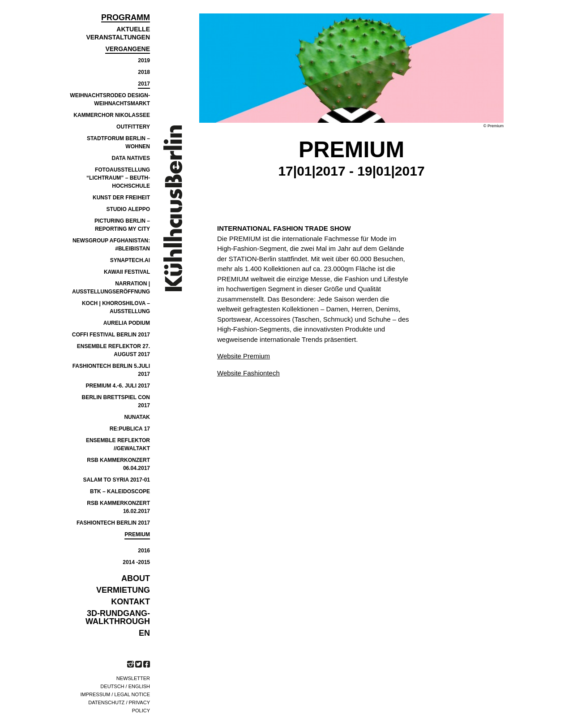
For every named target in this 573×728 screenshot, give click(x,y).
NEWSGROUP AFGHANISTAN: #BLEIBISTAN (111, 245)
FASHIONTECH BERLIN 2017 (113, 523)
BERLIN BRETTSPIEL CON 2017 (116, 401)
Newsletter (133, 678)
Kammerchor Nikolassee (112, 115)
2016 (144, 551)
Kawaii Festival (127, 272)
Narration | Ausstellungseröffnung (111, 288)
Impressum (96, 694)
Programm (126, 18)
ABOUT (136, 578)
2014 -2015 (136, 562)
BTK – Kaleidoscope (120, 491)
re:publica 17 (130, 429)
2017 (144, 84)
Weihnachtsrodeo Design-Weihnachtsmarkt (110, 99)
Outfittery (133, 127)
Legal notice (132, 694)
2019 (144, 60)
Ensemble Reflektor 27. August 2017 (113, 350)
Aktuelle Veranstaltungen (118, 33)
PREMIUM (137, 534)
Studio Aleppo (128, 209)
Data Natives (131, 158)
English (139, 686)
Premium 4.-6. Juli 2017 (118, 386)
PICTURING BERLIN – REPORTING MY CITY (122, 225)
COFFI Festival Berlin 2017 (111, 335)
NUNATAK (137, 417)
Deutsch (112, 686)
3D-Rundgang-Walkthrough (118, 617)
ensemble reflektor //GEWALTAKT (118, 444)
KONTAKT (130, 602)
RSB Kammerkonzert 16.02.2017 (118, 507)
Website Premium (244, 356)
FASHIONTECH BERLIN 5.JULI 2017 (111, 370)
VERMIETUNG (123, 590)
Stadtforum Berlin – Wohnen (118, 142)
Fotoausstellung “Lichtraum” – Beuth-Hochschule (118, 178)
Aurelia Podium (127, 323)
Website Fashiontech (248, 373)
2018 (144, 72)
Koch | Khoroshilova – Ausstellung (116, 307)
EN (144, 633)
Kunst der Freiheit (121, 198)
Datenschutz (106, 702)
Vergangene (128, 49)
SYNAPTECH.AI (130, 260)
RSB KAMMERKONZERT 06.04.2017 (118, 464)
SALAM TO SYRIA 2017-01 (117, 480)
